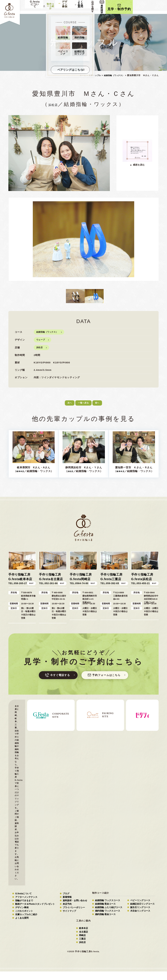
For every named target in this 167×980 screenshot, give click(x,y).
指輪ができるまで (24, 909)
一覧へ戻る (83, 404)
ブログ (66, 902)
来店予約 (67, 913)
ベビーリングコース (140, 909)
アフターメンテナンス (26, 906)
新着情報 (67, 906)
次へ (65, 404)
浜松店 (53, 104)
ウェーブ (41, 340)
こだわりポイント (24, 920)
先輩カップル (92, 75)
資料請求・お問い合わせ (75, 909)
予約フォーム (110, 683)
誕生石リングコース (140, 916)
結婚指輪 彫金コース (105, 912)
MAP (31, 590)
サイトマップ (69, 920)
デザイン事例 (22, 916)
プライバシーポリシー (74, 916)
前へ (101, 404)
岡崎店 (82, 944)
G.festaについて (23, 902)
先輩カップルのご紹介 (26, 923)
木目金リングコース (140, 919)
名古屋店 (83, 940)
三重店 (82, 947)
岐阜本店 (25, 471)
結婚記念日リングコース (142, 912)
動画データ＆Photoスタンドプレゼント (35, 913)
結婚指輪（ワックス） (113, 75)
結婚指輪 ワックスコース (108, 909)
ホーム (79, 75)
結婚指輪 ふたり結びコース (109, 916)
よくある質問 (108, 7)
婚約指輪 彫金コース (105, 923)
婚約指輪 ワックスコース (108, 919)
